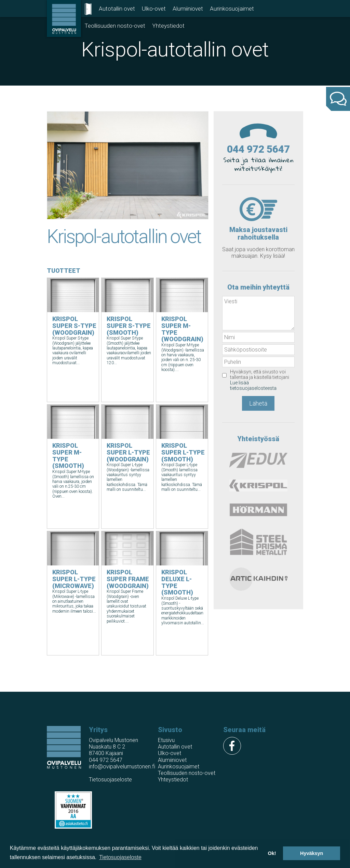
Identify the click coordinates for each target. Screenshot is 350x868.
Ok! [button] (272, 853)
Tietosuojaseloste (110, 780)
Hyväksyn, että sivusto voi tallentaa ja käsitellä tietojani (260, 380)
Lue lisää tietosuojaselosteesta (253, 385)
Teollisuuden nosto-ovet (115, 26)
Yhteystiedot (168, 26)
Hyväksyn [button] (312, 853)
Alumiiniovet (188, 9)
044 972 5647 (258, 149)
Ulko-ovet (154, 9)
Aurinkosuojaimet (232, 9)
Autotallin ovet (117, 9)
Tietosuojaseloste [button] (120, 857)
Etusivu (166, 740)
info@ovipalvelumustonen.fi (122, 767)
